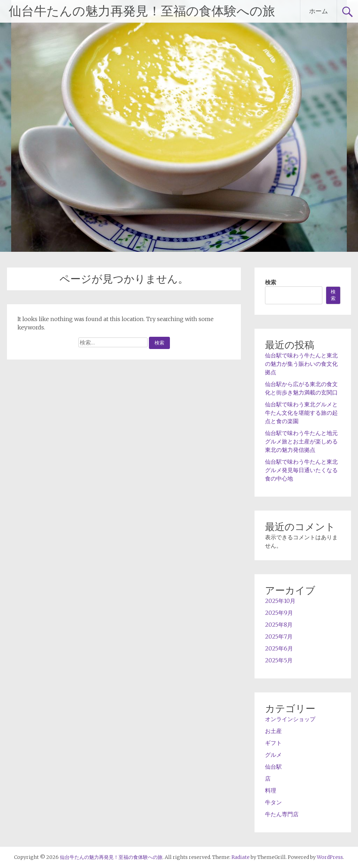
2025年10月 (280, 601)
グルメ (273, 755)
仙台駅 (273, 767)
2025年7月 (279, 636)
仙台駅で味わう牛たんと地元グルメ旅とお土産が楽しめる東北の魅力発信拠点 (301, 441)
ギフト (273, 743)
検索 (271, 282)
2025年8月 (279, 625)
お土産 (273, 731)
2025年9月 (279, 613)
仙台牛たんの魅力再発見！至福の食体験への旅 (142, 11)
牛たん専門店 (282, 814)
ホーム (318, 11)
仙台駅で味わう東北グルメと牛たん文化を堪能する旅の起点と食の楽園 (301, 413)
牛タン (273, 802)
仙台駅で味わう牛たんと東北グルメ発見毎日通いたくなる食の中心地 (301, 470)
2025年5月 (279, 660)
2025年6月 (279, 648)
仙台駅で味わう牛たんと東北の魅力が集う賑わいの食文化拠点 (301, 364)
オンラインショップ (290, 719)
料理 (271, 790)
